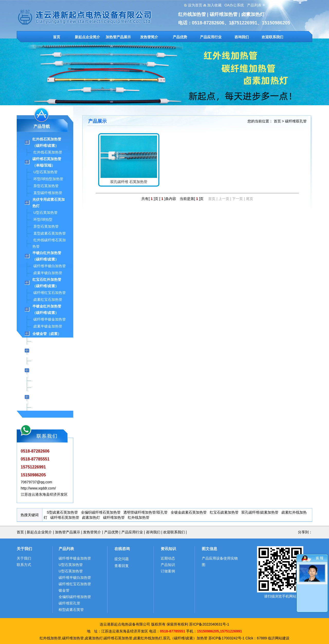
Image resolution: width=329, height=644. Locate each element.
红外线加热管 (139, 517)
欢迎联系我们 (272, 37)
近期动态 (168, 558)
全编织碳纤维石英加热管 (101, 512)
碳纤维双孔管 (296, 121)
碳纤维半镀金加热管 (75, 558)
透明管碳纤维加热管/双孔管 (145, 512)
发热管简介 (149, 37)
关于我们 (24, 549)
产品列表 (66, 549)
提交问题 (122, 559)
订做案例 (168, 571)
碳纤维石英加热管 (65, 517)
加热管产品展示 (118, 37)
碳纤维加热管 (114, 517)
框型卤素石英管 (71, 610)
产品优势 (180, 37)
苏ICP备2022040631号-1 (209, 624)
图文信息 (209, 549)
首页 (57, 37)
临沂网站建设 (279, 638)
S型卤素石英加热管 (62, 512)
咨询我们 (242, 37)
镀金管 (64, 590)
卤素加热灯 (91, 517)
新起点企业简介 (87, 37)
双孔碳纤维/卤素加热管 (260, 512)
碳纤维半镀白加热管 (75, 578)
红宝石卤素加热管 (224, 512)
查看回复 (122, 566)
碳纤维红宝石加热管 (75, 584)
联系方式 (24, 565)
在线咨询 (122, 549)
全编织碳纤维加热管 (75, 597)
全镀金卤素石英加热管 (189, 512)
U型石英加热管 (71, 565)
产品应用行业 (211, 37)
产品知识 (168, 565)
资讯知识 (168, 549)
